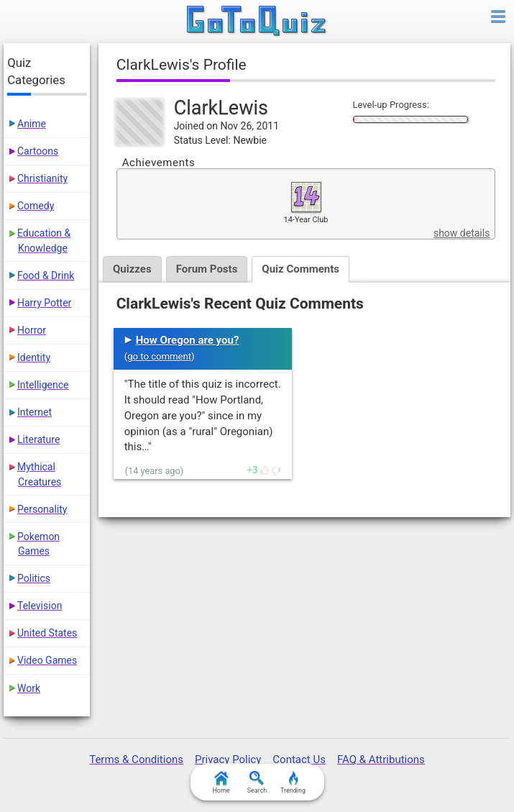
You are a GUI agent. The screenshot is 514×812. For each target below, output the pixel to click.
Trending (293, 783)
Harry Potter (44, 303)
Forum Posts (207, 269)
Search (257, 783)
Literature (38, 439)
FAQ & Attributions (381, 759)
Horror (32, 330)
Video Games (47, 660)
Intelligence (43, 385)
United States (47, 633)
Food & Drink (46, 275)
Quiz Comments (300, 269)
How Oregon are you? (188, 340)
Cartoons (38, 151)
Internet (35, 412)
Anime (32, 124)
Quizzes (132, 269)
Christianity (42, 178)
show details (462, 233)
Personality (42, 509)
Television (40, 606)
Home (221, 783)
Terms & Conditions (136, 759)
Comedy (36, 206)
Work (29, 688)
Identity (34, 357)
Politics (34, 578)
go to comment (159, 356)
